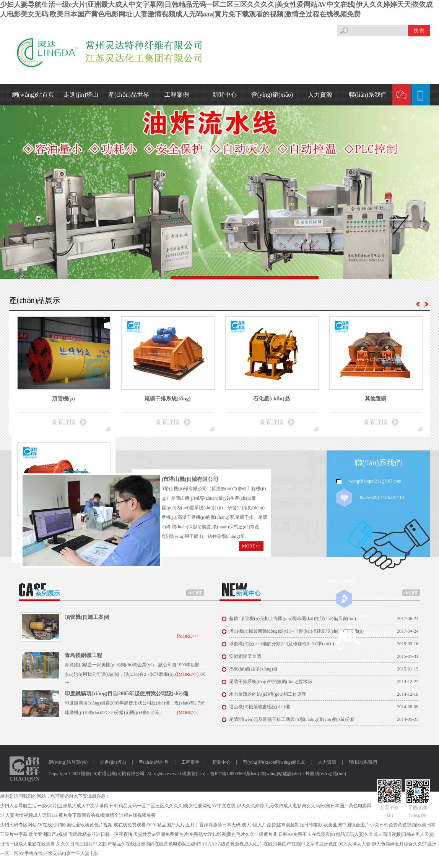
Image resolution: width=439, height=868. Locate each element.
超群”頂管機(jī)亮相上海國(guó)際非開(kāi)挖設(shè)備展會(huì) (293, 619)
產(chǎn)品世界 (129, 95)
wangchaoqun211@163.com (375, 481)
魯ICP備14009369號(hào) (234, 774)
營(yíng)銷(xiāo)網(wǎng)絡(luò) (274, 762)
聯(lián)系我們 (368, 95)
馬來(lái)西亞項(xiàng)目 (253, 669)
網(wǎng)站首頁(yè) (68, 762)
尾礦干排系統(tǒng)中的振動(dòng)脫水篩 (271, 682)
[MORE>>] (188, 636)
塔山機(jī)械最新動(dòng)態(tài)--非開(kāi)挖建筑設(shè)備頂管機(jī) (296, 631)
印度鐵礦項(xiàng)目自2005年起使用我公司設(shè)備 (126, 694)
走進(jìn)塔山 (81, 95)
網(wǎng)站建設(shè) (280, 774)
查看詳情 (63, 422)
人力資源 (320, 95)
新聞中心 (224, 95)
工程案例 (177, 95)
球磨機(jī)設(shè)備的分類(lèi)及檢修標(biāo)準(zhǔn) (282, 644)
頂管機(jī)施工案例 (87, 617)
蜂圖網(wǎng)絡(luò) (326, 774)
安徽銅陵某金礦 (245, 656)
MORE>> (251, 546)
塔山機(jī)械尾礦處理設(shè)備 (259, 707)
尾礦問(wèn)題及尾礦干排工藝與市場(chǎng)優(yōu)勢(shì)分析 (292, 719)
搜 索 (419, 31)
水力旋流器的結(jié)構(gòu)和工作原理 (268, 694)
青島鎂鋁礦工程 (83, 655)
